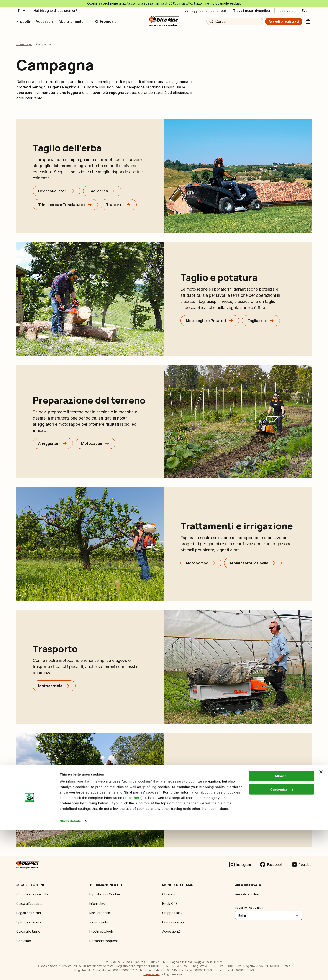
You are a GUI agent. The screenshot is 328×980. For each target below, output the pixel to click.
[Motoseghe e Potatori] (210, 317)
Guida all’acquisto (29, 900)
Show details (70, 971)
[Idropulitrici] (261, 808)
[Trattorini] (119, 201)
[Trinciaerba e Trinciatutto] (65, 201)
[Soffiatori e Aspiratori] (209, 808)
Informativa (97, 900)
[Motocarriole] (54, 682)
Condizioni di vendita (32, 890)
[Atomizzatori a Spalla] (253, 559)
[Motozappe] (96, 440)
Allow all (281, 926)
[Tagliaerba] (102, 187)
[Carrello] (308, 21)
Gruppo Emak (172, 909)
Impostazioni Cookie (105, 890)
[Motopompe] (201, 559)
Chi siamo (169, 890)
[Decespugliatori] (57, 187)
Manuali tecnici (100, 909)
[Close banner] (321, 922)
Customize (282, 939)
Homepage (24, 40)
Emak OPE (170, 900)
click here (133, 948)
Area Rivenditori (247, 890)
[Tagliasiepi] (261, 317)
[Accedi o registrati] (284, 21)
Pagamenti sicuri (29, 909)
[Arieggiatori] (53, 440)
